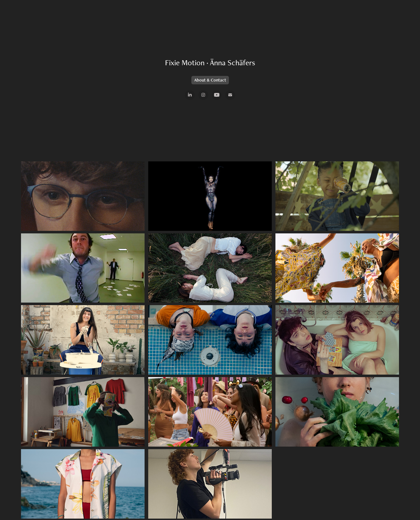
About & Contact (210, 80)
